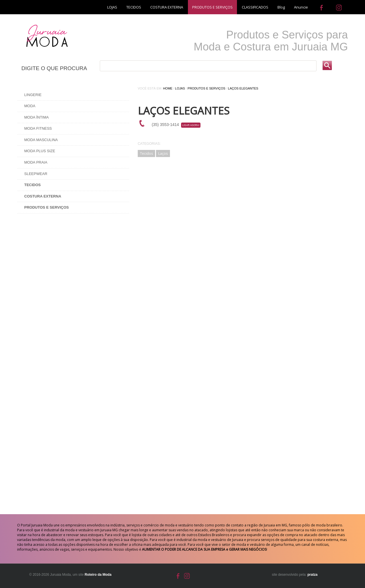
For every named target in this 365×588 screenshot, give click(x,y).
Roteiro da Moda (98, 575)
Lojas (180, 88)
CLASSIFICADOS (255, 7)
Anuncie (301, 7)
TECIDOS (134, 7)
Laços (163, 153)
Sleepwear (36, 174)
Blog (281, 7)
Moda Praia (36, 162)
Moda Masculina (41, 140)
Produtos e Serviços (206, 88)
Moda (30, 106)
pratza (312, 575)
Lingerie (33, 95)
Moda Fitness (38, 128)
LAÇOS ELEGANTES (243, 88)
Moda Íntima (36, 117)
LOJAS (112, 7)
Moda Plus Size (40, 151)
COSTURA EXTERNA (167, 7)
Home (168, 88)
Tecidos (146, 153)
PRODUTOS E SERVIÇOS (212, 7)
